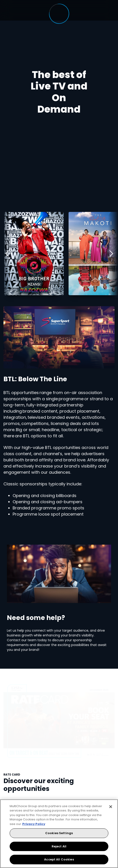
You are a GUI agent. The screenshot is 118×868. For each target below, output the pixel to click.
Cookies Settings (59, 833)
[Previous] (5, 253)
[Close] (111, 807)
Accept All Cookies (59, 859)
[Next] (113, 253)
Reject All (59, 846)
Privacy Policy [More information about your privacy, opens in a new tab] (34, 824)
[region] (59, 834)
